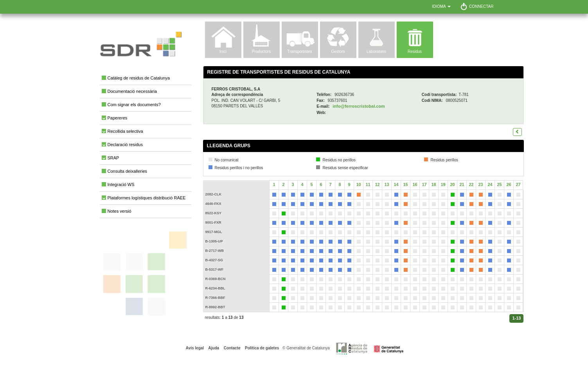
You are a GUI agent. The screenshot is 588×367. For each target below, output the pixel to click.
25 (499, 184)
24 (490, 184)
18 (433, 184)
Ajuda (213, 348)
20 (452, 184)
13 (387, 184)
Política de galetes (261, 348)
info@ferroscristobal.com (359, 106)
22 (471, 184)
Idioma (441, 6)
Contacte (232, 348)
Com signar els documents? (134, 105)
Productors (261, 52)
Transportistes (300, 52)
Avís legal (195, 348)
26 (509, 184)
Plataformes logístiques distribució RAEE (147, 198)
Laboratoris (376, 52)
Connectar (481, 6)
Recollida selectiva (125, 131)
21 (462, 184)
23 (480, 184)
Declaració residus (125, 145)
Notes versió (120, 211)
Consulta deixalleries (128, 171)
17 (424, 184)
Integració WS (121, 184)
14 (396, 184)
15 (405, 184)
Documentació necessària (132, 91)
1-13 (516, 318)
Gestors (338, 52)
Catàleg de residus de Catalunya (139, 78)
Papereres (118, 118)
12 (377, 184)
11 (368, 184)
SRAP (113, 158)
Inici (223, 52)
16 (415, 184)
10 (358, 184)
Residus (415, 52)
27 (518, 184)
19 (443, 184)
